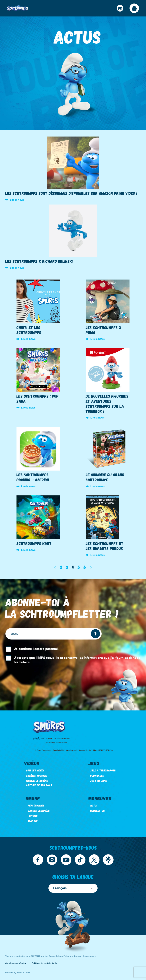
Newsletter (97, 811)
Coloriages (97, 776)
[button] (134, 8)
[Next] (91, 567)
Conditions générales (16, 963)
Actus (94, 805)
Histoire (33, 816)
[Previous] (55, 567)
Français (73, 888)
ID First (27, 973)
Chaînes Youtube (36, 776)
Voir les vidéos (35, 770)
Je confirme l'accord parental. (36, 649)
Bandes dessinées (39, 811)
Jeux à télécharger (103, 770)
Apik (19, 973)
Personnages (36, 805)
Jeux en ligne (99, 781)
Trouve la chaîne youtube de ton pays (39, 783)
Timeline (33, 821)
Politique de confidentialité (45, 963)
